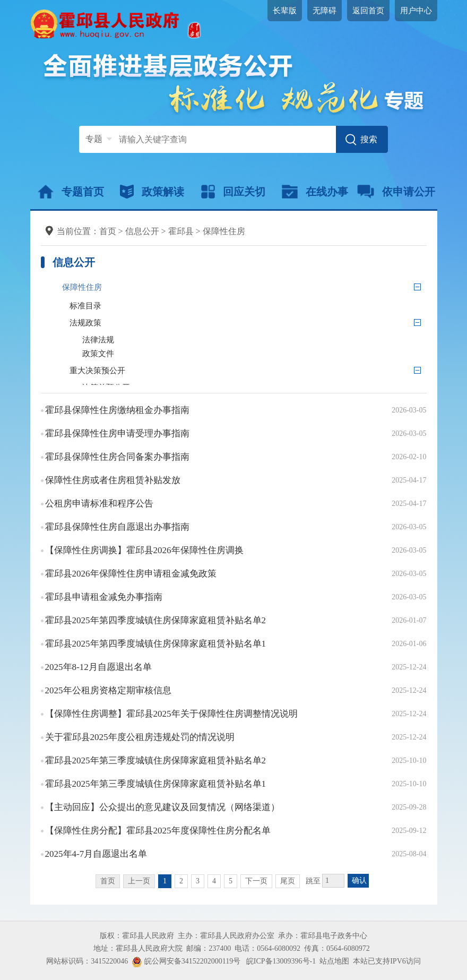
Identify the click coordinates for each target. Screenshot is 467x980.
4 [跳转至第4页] (214, 881)
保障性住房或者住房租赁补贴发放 (113, 480)
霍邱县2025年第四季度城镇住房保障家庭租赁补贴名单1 (156, 644)
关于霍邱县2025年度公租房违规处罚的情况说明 (140, 737)
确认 (359, 880)
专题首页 (71, 192)
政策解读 (152, 192)
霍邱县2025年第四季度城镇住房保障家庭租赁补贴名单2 (156, 620)
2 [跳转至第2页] (181, 881)
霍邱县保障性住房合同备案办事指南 (117, 457)
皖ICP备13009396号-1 (281, 961)
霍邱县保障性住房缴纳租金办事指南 (117, 410)
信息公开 (142, 231)
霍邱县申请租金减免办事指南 (104, 597)
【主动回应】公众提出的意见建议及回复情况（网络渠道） (162, 807)
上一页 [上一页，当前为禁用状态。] (139, 881)
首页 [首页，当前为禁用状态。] (108, 881)
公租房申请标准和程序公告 (99, 504)
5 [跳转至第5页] (231, 881)
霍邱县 (181, 231)
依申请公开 (396, 192)
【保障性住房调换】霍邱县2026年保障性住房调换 (144, 550)
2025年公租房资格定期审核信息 (108, 690)
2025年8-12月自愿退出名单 (98, 667)
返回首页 (368, 11)
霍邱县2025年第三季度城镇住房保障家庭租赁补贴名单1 (156, 784)
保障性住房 (224, 231)
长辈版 (285, 11)
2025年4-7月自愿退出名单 (96, 854)
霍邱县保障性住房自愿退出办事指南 (117, 527)
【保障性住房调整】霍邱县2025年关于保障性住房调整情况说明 (171, 714)
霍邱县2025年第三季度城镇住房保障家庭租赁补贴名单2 (156, 760)
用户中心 (416, 11)
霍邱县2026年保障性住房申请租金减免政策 (131, 574)
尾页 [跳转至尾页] (288, 881)
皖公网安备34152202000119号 (186, 961)
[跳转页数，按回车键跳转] (333, 881)
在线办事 (315, 192)
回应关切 (233, 192)
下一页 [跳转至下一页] (256, 881)
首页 (108, 231)
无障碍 (325, 11)
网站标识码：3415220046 (87, 961)
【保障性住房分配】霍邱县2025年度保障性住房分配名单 (158, 831)
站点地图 (334, 961)
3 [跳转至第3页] (198, 881)
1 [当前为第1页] (165, 881)
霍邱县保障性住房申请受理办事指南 (117, 433)
